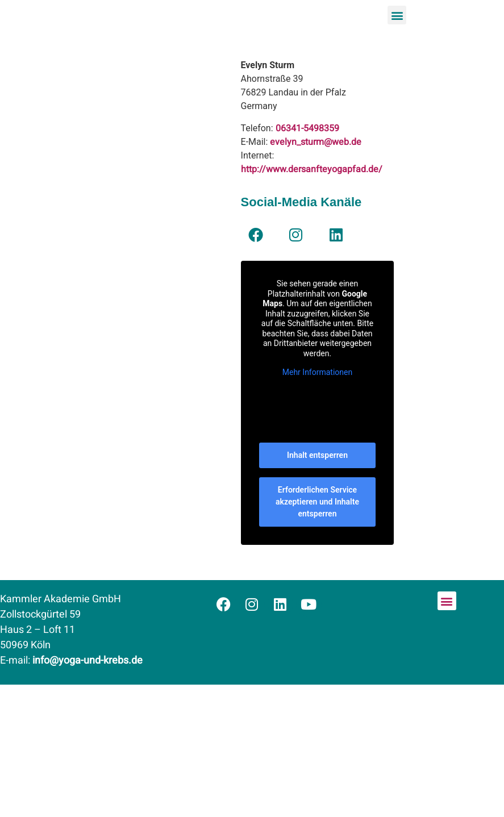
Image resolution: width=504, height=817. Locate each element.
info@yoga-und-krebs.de (88, 660)
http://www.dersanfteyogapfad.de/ (312, 169)
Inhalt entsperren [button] (317, 455)
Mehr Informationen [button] (317, 372)
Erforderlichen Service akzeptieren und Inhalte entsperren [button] (317, 502)
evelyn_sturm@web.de (316, 142)
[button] (397, 15)
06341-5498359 (307, 128)
